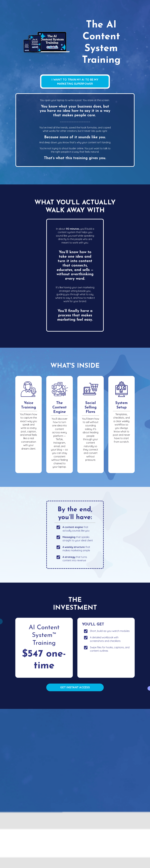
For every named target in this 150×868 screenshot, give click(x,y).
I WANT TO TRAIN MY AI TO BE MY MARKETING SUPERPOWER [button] (75, 82)
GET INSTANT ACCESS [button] (75, 687)
